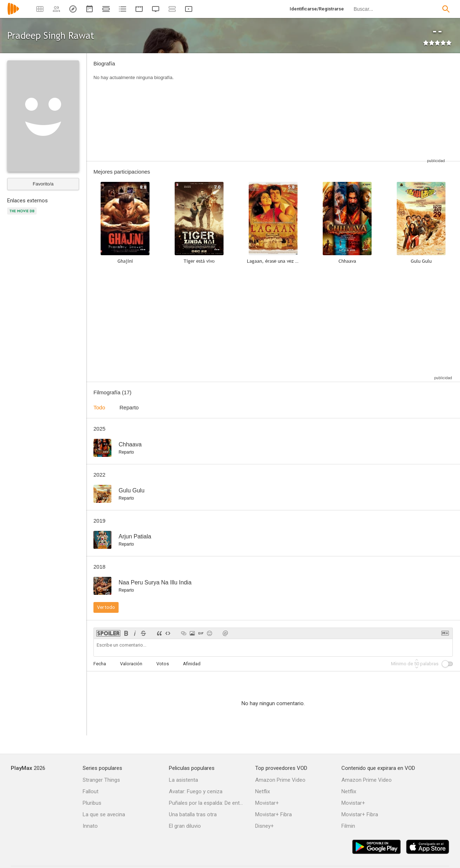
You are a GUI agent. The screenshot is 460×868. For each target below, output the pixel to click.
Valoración (131, 664)
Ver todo (106, 607)
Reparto (129, 407)
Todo (99, 407)
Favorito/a (43, 184)
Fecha (100, 664)
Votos (163, 664)
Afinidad (192, 664)
